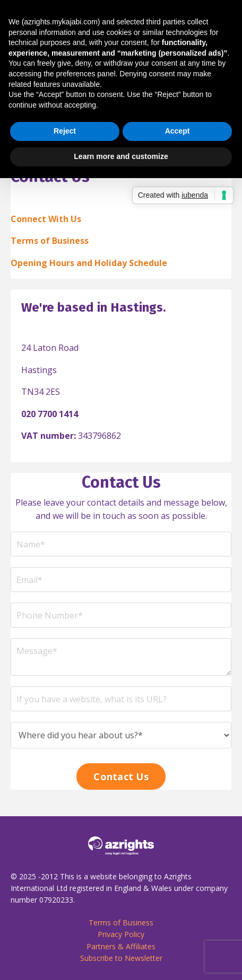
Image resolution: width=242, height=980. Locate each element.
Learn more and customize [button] (121, 156)
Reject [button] (65, 131)
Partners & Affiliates (121, 946)
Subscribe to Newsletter (121, 958)
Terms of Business (50, 241)
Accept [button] (178, 131)
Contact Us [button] (121, 776)
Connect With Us (46, 219)
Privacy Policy (121, 934)
